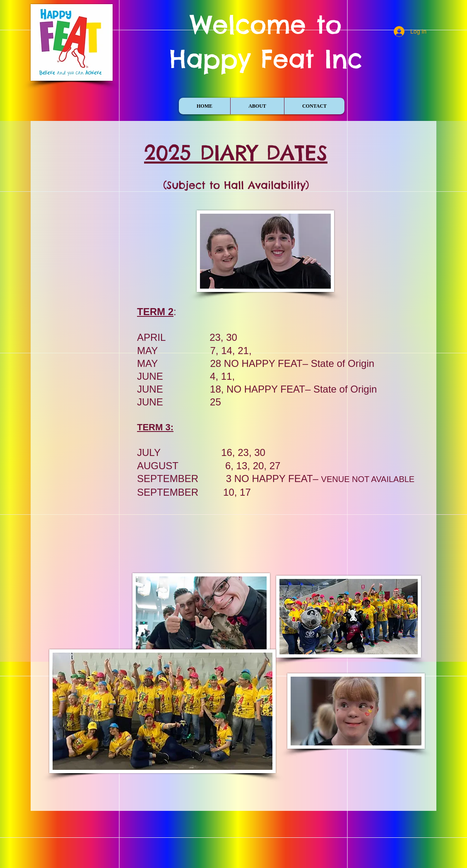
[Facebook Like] (87, 101)
